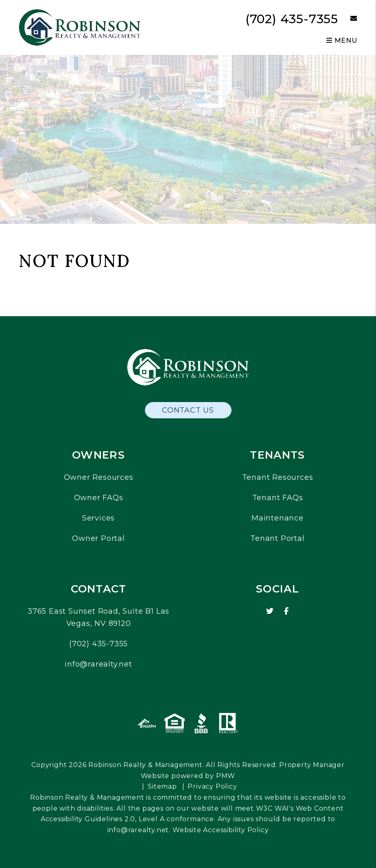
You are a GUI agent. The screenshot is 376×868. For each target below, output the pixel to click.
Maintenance (278, 518)
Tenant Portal (277, 538)
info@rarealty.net (98, 664)
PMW (226, 776)
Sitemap (162, 786)
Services (98, 518)
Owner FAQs (99, 498)
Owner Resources (99, 477)
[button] (348, 19)
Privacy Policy (212, 786)
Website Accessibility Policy (221, 830)
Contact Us (188, 410)
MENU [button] (342, 40)
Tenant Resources (278, 477)
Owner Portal (98, 538)
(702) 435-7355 (292, 19)
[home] (80, 27)
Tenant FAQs (278, 498)
